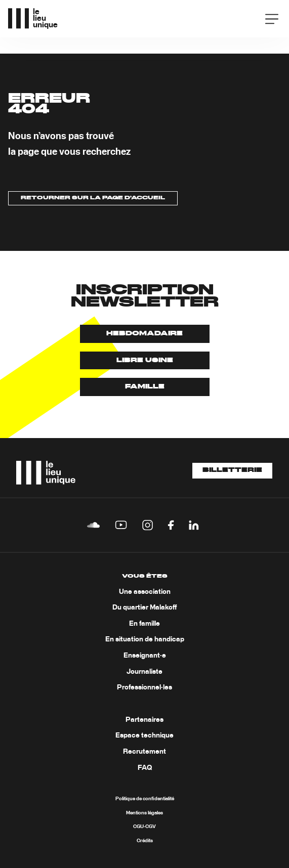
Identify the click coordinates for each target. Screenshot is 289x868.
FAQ (145, 768)
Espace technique (144, 735)
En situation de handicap (145, 639)
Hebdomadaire (144, 334)
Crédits (145, 841)
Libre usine (145, 360)
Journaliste (144, 672)
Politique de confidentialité (145, 799)
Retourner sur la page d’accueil (93, 198)
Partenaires (144, 720)
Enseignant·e (145, 656)
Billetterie (232, 470)
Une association (145, 592)
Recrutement (144, 752)
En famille (144, 624)
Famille (145, 387)
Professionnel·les (144, 687)
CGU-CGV (144, 827)
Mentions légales (144, 813)
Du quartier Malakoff (144, 607)
